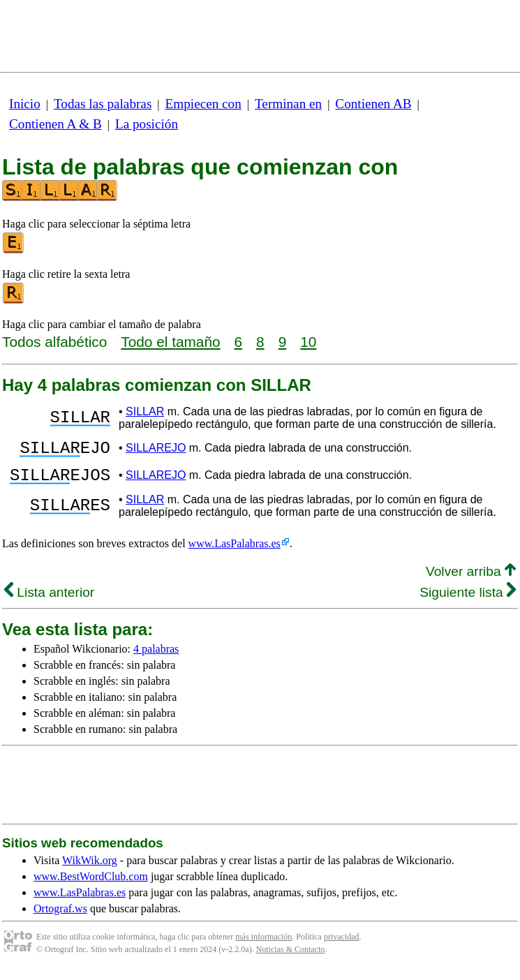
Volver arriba (471, 580)
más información (263, 945)
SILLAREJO (156, 450)
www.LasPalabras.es (235, 552)
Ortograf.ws (60, 917)
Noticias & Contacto (291, 958)
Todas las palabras (103, 104)
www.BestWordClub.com (91, 885)
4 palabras (156, 657)
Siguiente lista (468, 601)
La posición (147, 124)
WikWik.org (90, 869)
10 (308, 342)
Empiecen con (203, 104)
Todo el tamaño (170, 342)
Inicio (25, 104)
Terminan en (288, 104)
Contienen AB (373, 104)
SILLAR (145, 411)
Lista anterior (49, 601)
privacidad (342, 945)
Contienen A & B (55, 124)
